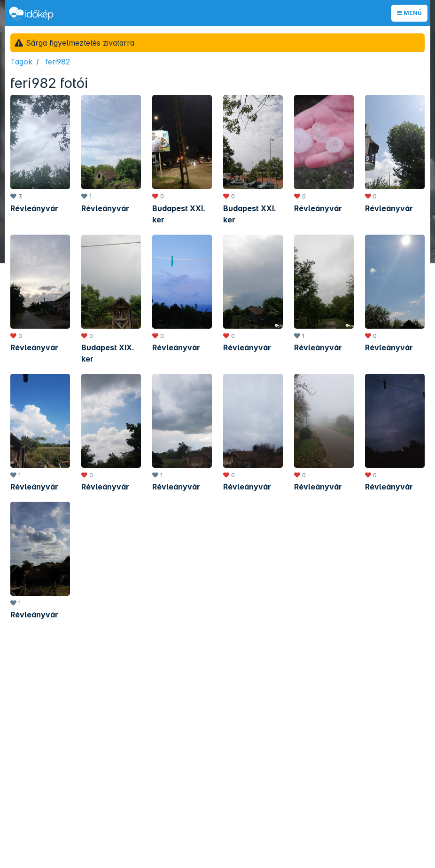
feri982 (58, 62)
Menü (409, 13)
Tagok (21, 62)
